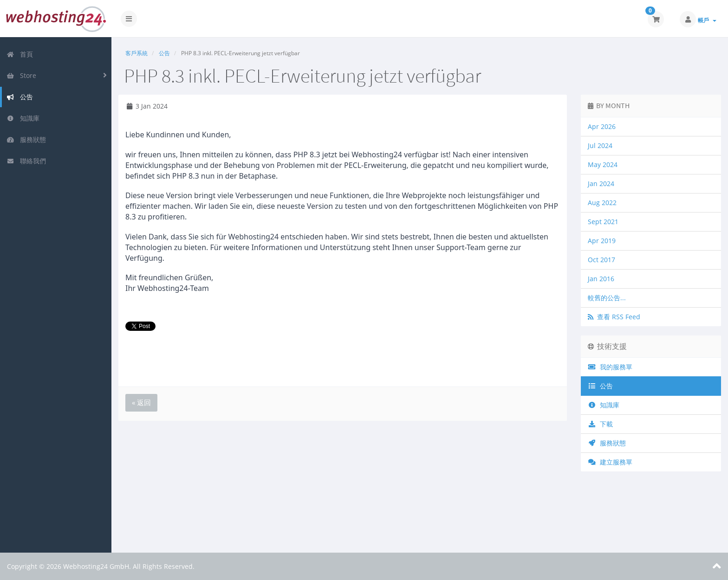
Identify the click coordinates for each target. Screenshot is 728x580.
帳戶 (707, 20)
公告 (20, 97)
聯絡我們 (26, 161)
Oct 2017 (601, 260)
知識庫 (23, 118)
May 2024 (603, 164)
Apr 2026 (602, 126)
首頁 (20, 54)
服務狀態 (26, 139)
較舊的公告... (607, 298)
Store (21, 75)
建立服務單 (610, 462)
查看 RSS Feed (614, 317)
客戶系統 (136, 53)
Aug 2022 (602, 203)
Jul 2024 (600, 145)
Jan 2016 (601, 279)
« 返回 (141, 402)
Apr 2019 (602, 241)
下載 (600, 424)
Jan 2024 (601, 184)
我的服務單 (610, 367)
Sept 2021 (603, 222)
